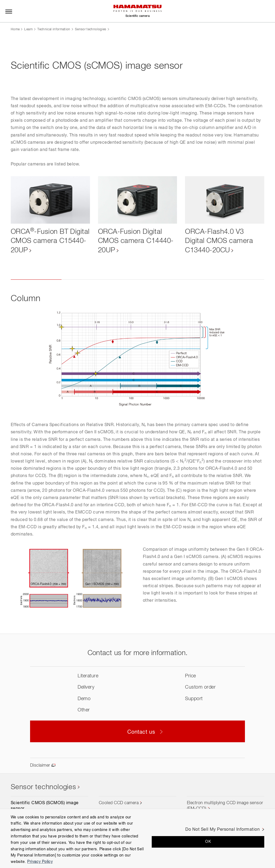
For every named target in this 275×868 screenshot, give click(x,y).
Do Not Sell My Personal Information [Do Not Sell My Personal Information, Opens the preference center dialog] (222, 830)
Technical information (54, 29)
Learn (28, 29)
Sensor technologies (91, 29)
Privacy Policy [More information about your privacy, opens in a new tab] (40, 862)
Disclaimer (40, 766)
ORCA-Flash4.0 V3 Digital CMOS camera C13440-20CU (219, 241)
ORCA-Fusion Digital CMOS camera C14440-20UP (136, 241)
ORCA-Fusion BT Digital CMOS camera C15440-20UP (45, 241)
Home (15, 29)
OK (208, 842)
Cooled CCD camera (119, 803)
